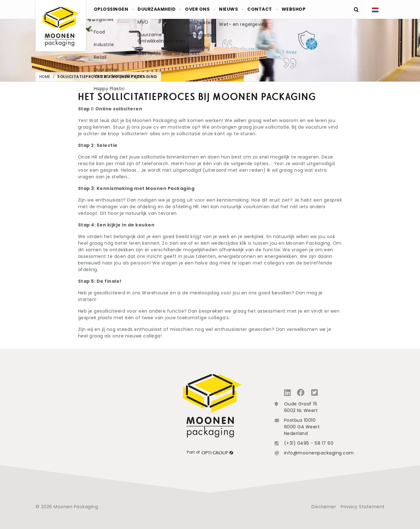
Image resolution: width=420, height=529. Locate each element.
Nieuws (248, 9)
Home (45, 77)
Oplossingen (114, 9)
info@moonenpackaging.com (319, 453)
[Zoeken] (356, 9)
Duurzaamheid (165, 9)
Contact (285, 9)
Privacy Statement (363, 507)
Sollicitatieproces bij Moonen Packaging (107, 77)
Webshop (324, 9)
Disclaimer (324, 507)
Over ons (211, 9)
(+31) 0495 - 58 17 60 (309, 443)
